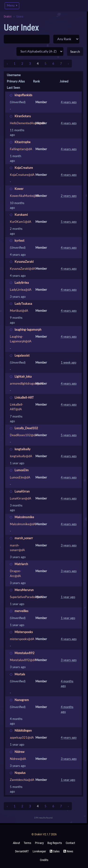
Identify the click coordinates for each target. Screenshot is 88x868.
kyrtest (19, 241)
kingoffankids (23, 95)
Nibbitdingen (23, 730)
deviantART (22, 851)
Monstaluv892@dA (23, 660)
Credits (44, 860)
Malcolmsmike (24, 517)
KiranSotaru (23, 116)
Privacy (39, 843)
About (16, 843)
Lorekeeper (39, 851)
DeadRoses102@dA (23, 435)
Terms (27, 843)
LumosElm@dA (20, 477)
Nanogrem (22, 700)
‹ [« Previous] (7, 64)
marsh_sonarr (24, 538)
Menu (12, 5)
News (68, 851)
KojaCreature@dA (22, 175)
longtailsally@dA (21, 456)
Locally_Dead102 (26, 428)
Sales (55, 851)
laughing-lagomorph (28, 329)
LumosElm (22, 470)
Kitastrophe (23, 142)
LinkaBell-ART (24, 397)
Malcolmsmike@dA (23, 524)
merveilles (21, 611)
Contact (70, 843)
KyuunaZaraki (24, 262)
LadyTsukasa (23, 304)
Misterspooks (24, 632)
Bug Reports (55, 843)
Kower (19, 189)
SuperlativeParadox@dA (26, 597)
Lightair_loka (23, 376)
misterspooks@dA (22, 639)
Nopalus (20, 773)
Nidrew (19, 752)
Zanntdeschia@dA (22, 780)
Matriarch (21, 564)
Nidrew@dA (18, 759)
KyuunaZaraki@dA (23, 269)
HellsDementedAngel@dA (27, 123)
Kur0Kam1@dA (21, 222)
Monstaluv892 (25, 653)
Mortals (20, 674)
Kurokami (21, 215)
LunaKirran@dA (21, 498)
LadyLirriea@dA (21, 290)
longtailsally (23, 449)
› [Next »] (68, 64)
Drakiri (8, 16)
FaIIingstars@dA (21, 149)
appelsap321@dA (22, 737)
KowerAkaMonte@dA (25, 196)
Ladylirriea (22, 283)
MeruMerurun (24, 590)
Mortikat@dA (19, 311)
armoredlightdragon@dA (26, 383)
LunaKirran (22, 491)
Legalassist (22, 355)
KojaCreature (24, 168)
